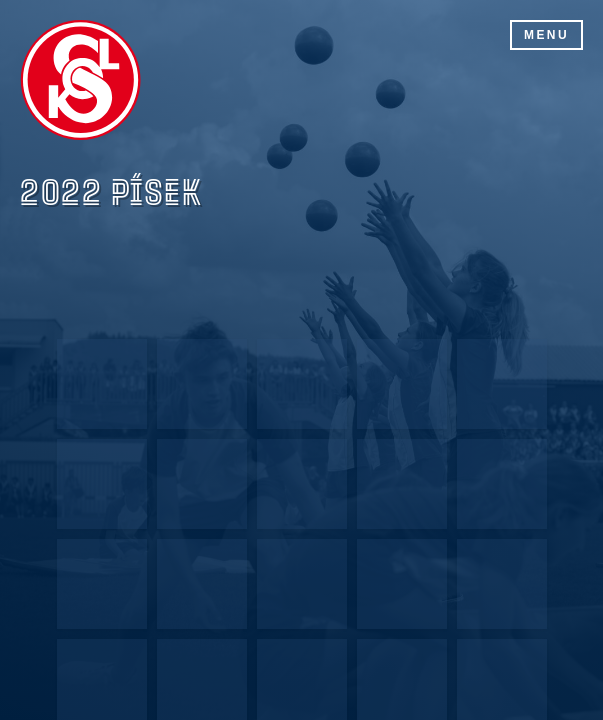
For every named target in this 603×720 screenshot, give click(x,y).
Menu (546, 35)
